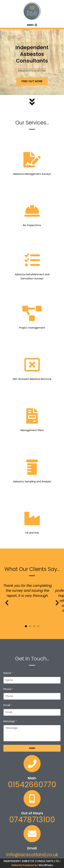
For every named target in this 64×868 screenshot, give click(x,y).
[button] (26, 626)
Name (7, 673)
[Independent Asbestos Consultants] (32, 11)
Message (9, 721)
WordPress (46, 865)
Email (7, 705)
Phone (7, 689)
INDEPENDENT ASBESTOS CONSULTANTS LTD (31, 861)
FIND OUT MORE (32, 85)
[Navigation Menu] (32, 25)
